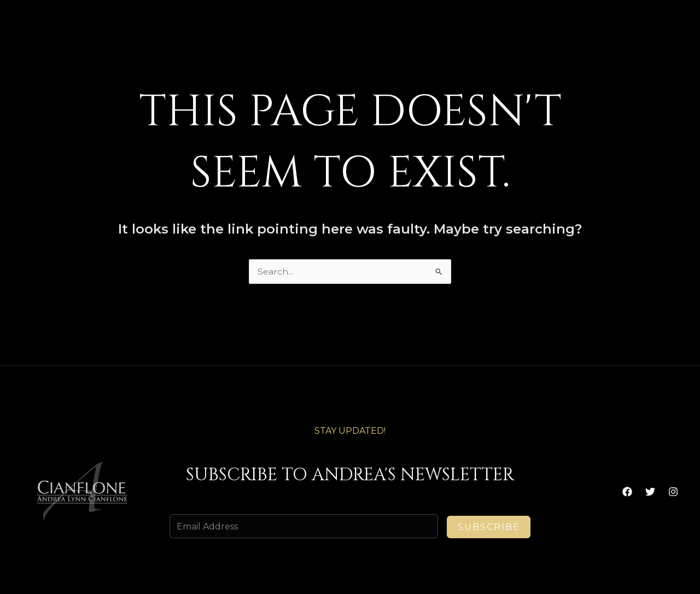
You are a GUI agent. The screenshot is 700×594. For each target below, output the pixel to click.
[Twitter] (650, 492)
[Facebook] (627, 492)
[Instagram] (673, 492)
